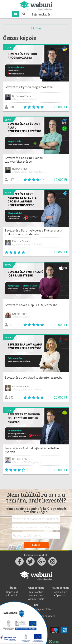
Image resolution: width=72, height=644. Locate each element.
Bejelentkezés (41, 14)
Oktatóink (12, 595)
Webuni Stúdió (36, 599)
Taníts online (36, 592)
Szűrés (36, 28)
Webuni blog (36, 595)
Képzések (60, 595)
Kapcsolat (12, 592)
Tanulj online (60, 592)
